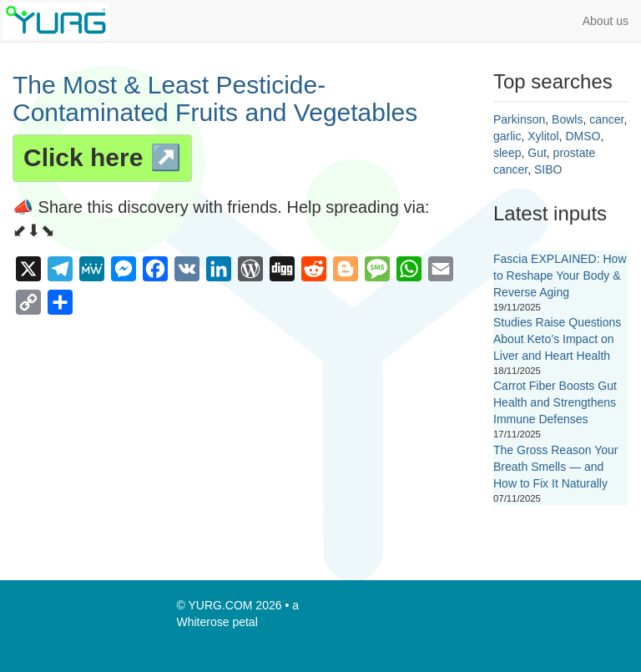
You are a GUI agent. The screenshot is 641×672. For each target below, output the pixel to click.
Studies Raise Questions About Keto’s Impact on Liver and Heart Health (557, 339)
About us (606, 21)
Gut (537, 153)
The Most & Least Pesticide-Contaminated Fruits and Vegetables (215, 99)
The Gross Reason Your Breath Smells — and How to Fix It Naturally (555, 467)
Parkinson (519, 119)
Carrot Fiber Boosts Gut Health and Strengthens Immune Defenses (555, 402)
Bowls (567, 119)
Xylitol (543, 136)
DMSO (583, 136)
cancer (606, 119)
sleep (507, 153)
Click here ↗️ (102, 157)
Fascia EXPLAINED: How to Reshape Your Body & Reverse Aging (560, 275)
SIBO (548, 169)
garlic (507, 136)
